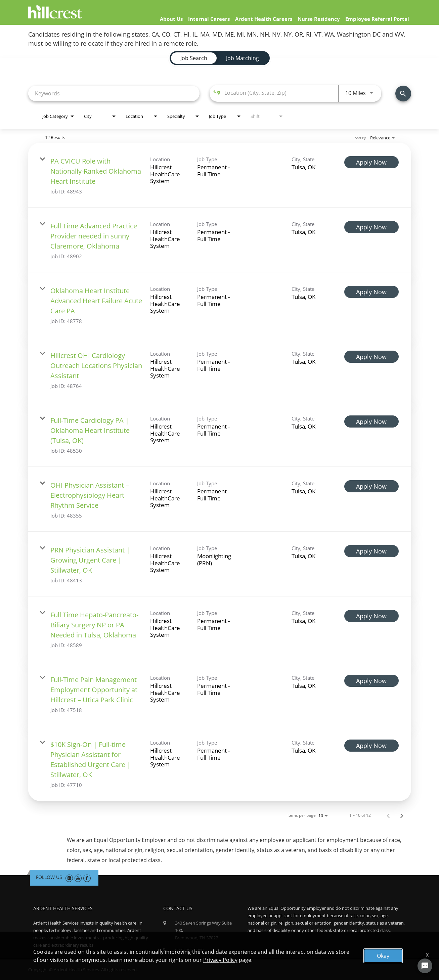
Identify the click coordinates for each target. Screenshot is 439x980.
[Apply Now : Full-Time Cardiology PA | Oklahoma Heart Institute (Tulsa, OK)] (371, 421)
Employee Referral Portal (377, 19)
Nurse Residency (319, 19)
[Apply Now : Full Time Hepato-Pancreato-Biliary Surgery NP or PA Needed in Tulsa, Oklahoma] (371, 616)
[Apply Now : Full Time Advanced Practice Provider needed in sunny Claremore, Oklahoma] (371, 227)
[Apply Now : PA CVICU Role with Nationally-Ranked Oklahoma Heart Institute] (371, 162)
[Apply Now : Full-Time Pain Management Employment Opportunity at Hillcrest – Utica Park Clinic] (371, 681)
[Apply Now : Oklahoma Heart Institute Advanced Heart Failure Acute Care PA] (371, 292)
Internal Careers (209, 19)
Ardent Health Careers (264, 19)
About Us (171, 19)
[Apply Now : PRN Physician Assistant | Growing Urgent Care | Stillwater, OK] (371, 551)
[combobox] (114, 93)
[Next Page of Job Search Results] (402, 815)
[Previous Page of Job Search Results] (388, 815)
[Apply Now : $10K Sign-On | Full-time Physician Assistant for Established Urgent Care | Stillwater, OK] (371, 746)
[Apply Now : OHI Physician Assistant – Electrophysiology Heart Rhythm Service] (371, 486)
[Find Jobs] (403, 94)
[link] (220, 175)
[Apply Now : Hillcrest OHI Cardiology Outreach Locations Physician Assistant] (371, 357)
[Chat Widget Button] (425, 966)
